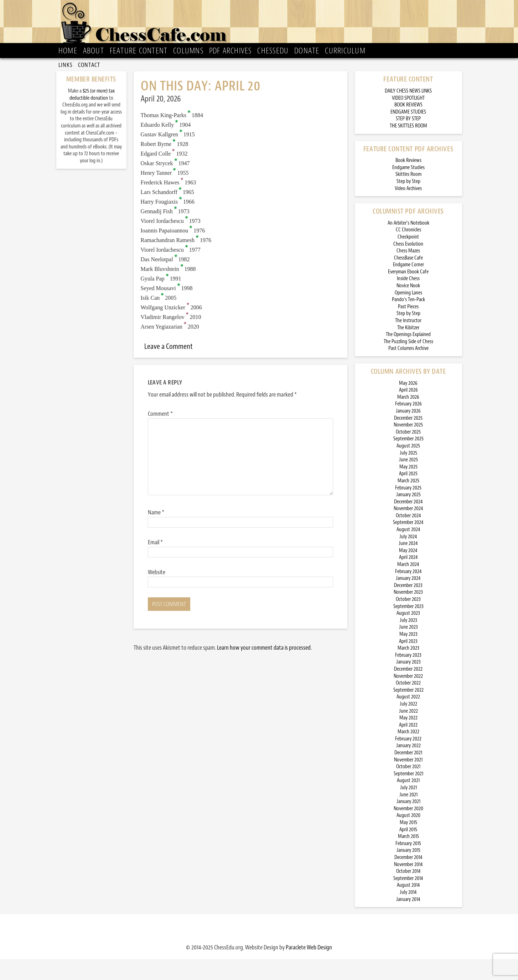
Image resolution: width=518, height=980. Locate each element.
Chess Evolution (408, 265)
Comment (160, 434)
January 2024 (408, 599)
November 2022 (408, 697)
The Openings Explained (408, 355)
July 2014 (408, 913)
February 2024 (408, 592)
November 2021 (408, 780)
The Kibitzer (408, 348)
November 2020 (408, 829)
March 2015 (408, 857)
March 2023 (408, 669)
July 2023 (408, 641)
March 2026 (408, 418)
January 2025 (408, 516)
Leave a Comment (169, 367)
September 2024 (408, 543)
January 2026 (408, 432)
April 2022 (408, 746)
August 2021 (408, 801)
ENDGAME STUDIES (408, 133)
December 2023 (408, 606)
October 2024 (408, 536)
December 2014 (408, 878)
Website (157, 593)
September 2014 (408, 899)
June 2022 (408, 732)
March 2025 (408, 502)
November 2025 (408, 446)
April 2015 (408, 850)
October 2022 (408, 704)
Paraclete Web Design (309, 968)
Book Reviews (408, 181)
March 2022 (408, 753)
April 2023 (408, 662)
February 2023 (408, 676)
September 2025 (408, 460)
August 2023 (408, 634)
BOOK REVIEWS (408, 126)
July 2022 (408, 725)
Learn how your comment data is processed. (264, 668)
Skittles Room (408, 195)
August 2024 (408, 551)
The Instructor (408, 342)
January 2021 (408, 822)
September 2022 (408, 711)
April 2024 (408, 578)
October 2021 (408, 788)
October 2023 (408, 620)
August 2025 (408, 467)
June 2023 (408, 648)
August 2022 (408, 718)
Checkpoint (408, 258)
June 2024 (408, 564)
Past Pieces (408, 327)
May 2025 (408, 488)
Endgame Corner (408, 286)
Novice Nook (408, 307)
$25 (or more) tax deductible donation (92, 116)
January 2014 (408, 920)
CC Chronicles (408, 251)
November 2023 (408, 613)
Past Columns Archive (408, 369)
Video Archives (408, 209)
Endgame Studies (408, 188)
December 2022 (408, 690)
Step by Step (408, 202)
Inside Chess (408, 300)
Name (156, 533)
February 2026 (408, 425)
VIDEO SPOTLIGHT (408, 119)
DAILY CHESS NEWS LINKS (408, 112)
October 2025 (408, 453)
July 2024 (408, 557)
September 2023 (408, 627)
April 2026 (408, 411)
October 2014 (408, 892)
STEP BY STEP (408, 140)
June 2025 (408, 481)
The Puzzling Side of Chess (408, 362)
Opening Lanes (408, 313)
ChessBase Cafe (408, 279)
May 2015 (408, 843)
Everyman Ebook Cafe (408, 292)
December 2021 (408, 774)
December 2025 (408, 439)
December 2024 (408, 522)
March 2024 (408, 585)
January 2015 (408, 871)
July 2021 (408, 809)
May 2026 (408, 404)
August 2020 (408, 836)
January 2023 (408, 683)
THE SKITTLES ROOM (408, 147)
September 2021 (408, 794)
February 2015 (408, 864)
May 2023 (408, 655)
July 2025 (408, 474)
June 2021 (408, 815)
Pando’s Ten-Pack (408, 321)
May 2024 (408, 571)
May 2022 (408, 739)
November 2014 (408, 885)
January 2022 (408, 767)
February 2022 (408, 759)
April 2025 (408, 495)
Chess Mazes (408, 272)
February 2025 (408, 509)
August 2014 (408, 906)
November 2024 (408, 530)
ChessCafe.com (261, 25)
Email (155, 563)
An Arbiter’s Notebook (408, 244)
